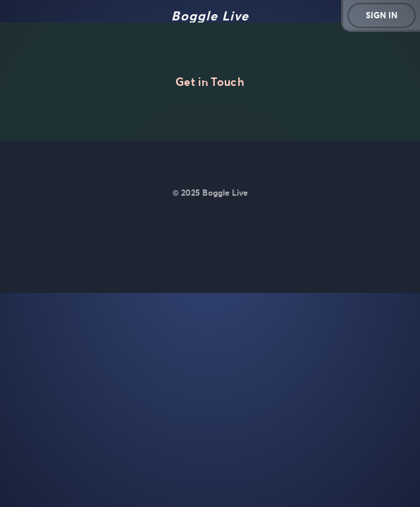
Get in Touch (210, 82)
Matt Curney (164, 224)
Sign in (382, 15)
